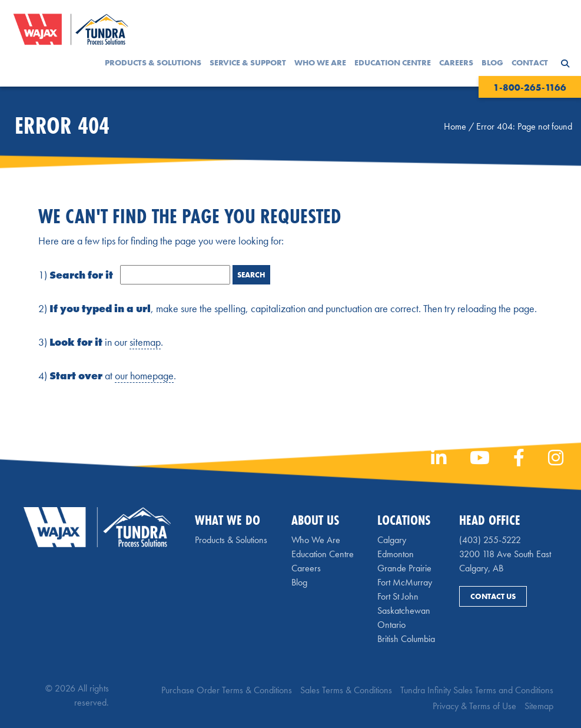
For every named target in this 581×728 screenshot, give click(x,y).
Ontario (391, 625)
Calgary (392, 540)
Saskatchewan (404, 610)
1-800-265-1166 (530, 87)
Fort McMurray (405, 582)
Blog (492, 62)
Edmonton (396, 554)
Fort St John (398, 596)
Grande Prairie (404, 568)
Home (455, 126)
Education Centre (393, 62)
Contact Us (493, 596)
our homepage (144, 375)
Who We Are (320, 62)
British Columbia (406, 639)
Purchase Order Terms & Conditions (227, 690)
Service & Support (248, 62)
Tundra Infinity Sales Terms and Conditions (477, 690)
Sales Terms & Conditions (346, 690)
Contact (530, 62)
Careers (456, 62)
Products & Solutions (153, 62)
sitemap (145, 342)
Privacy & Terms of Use (474, 706)
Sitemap (539, 706)
